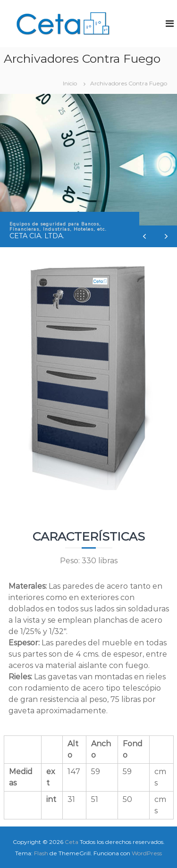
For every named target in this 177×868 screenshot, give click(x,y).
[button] (166, 236)
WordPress (147, 853)
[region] (88, 171)
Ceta (72, 842)
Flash (41, 853)
